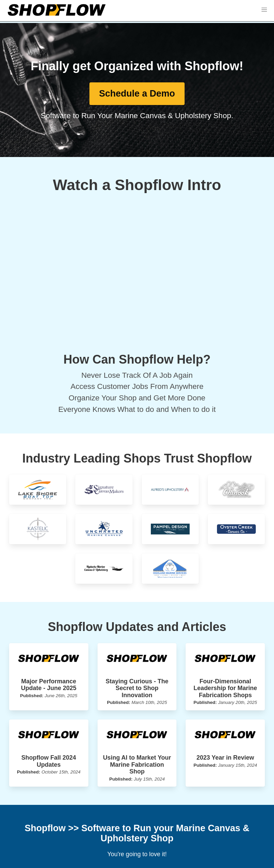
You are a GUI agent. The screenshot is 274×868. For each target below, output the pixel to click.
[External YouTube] (137, 275)
